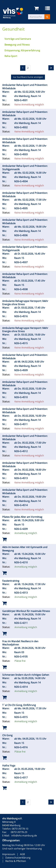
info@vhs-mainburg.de (24, 836)
